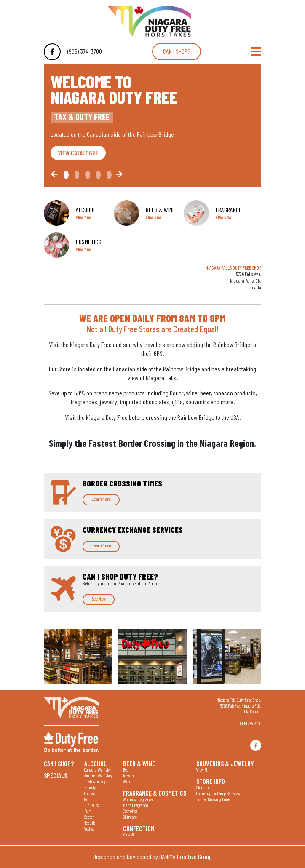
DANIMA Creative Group (186, 856)
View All (128, 835)
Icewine (129, 776)
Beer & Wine (139, 763)
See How (99, 599)
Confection (139, 828)
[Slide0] (66, 175)
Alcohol (95, 763)
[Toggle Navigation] (256, 52)
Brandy (90, 787)
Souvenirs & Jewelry (225, 763)
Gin (87, 799)
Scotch (89, 817)
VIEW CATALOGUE (78, 153)
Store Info (211, 781)
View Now (84, 217)
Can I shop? (177, 51)
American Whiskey (98, 776)
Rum (88, 811)
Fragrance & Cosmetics (155, 793)
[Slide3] (99, 175)
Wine (127, 781)
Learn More (101, 499)
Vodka (89, 829)
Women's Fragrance (138, 799)
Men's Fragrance (135, 805)
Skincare (130, 817)
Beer (127, 770)
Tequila (90, 823)
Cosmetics (130, 811)
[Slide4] (109, 175)
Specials (55, 775)
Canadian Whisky (98, 770)
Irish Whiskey (95, 781)
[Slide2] (88, 175)
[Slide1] (77, 175)
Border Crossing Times (213, 799)
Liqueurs (91, 805)
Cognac (90, 793)
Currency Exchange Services (218, 793)
